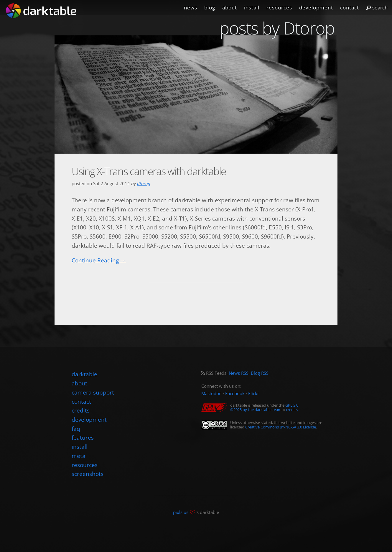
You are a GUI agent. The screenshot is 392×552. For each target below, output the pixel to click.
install (252, 8)
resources (279, 8)
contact (350, 8)
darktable (84, 374)
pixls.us (181, 512)
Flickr (254, 394)
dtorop (144, 184)
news (191, 8)
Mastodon (211, 394)
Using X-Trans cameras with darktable (149, 171)
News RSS (239, 373)
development (316, 8)
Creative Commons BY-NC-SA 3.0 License (281, 427)
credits (292, 410)
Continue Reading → (99, 260)
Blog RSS (260, 373)
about (230, 8)
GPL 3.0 (292, 405)
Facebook (235, 394)
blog (210, 8)
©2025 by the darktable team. (256, 410)
